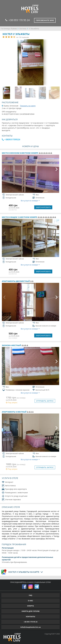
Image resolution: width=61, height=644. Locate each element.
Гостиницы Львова (9, 29)
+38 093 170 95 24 (17, 20)
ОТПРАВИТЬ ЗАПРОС (45, 401)
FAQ (30, 595)
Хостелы (23, 29)
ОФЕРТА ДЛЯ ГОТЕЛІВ (30, 611)
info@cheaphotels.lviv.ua (30, 627)
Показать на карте (28, 106)
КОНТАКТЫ (30, 617)
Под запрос (12, 402)
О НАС (31, 601)
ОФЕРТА (30, 606)
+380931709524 (11, 139)
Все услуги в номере (30, 201)
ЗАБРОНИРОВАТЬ (43, 207)
